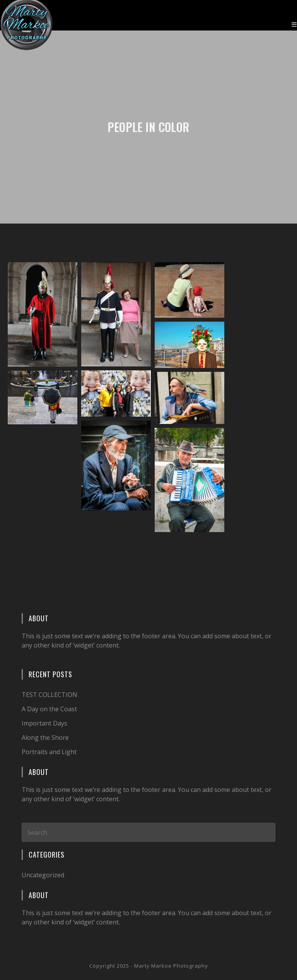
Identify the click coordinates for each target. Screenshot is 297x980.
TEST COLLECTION (49, 695)
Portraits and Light (49, 752)
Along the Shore (45, 738)
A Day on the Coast (49, 709)
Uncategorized (43, 875)
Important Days (44, 723)
